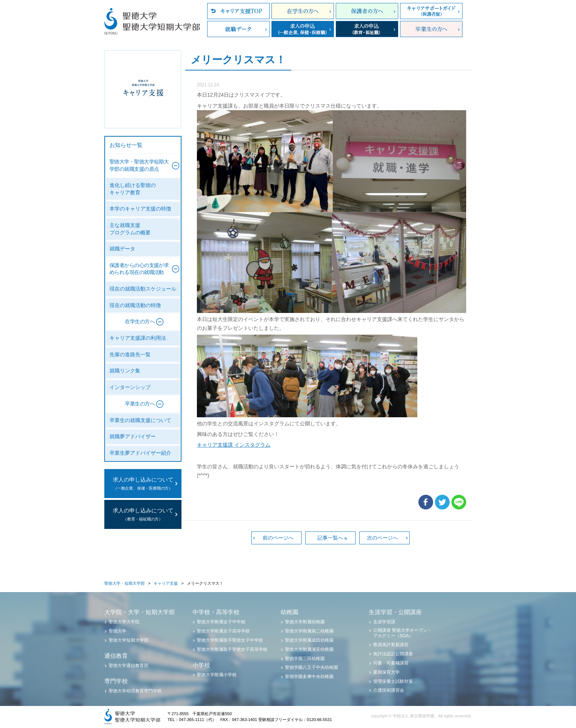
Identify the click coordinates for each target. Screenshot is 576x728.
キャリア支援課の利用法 (138, 338)
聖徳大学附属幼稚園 (305, 622)
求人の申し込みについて (143, 484)
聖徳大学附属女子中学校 (221, 622)
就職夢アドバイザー (133, 437)
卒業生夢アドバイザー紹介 (140, 453)
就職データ (238, 29)
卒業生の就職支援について (140, 420)
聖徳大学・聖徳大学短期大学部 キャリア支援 (143, 89)
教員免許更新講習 (391, 645)
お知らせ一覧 (126, 145)
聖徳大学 (118, 631)
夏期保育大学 (386, 672)
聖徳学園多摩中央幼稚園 (309, 677)
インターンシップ (130, 387)
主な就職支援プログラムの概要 (130, 229)
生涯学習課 (384, 622)
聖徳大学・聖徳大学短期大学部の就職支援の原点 (139, 165)
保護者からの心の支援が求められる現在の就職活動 (139, 269)
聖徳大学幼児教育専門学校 (135, 691)
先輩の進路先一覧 (130, 355)
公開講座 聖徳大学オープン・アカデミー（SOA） (402, 633)
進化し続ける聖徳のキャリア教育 (133, 189)
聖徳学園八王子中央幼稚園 (312, 667)
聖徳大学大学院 (124, 622)
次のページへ (382, 538)
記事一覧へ (330, 538)
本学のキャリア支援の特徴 (140, 209)
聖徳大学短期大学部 (129, 640)
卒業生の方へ (431, 29)
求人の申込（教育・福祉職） (367, 29)
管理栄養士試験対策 (393, 681)
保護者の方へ (367, 11)
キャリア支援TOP (238, 11)
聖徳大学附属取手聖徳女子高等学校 (232, 649)
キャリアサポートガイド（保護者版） (431, 11)
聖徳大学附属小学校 (217, 675)
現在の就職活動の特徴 (135, 305)
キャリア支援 (166, 583)
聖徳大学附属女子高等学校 (223, 631)
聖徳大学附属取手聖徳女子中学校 (230, 640)
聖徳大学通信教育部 (129, 666)
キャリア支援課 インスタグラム (234, 445)
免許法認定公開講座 (393, 654)
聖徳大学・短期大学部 (125, 583)
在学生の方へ (303, 11)
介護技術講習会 (389, 690)
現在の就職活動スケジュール (143, 289)
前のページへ (278, 538)
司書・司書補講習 (391, 663)
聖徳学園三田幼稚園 (305, 659)
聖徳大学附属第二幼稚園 (309, 631)
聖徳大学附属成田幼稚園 (309, 640)
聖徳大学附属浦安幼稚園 (309, 649)
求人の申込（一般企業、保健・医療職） (303, 29)
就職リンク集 (125, 371)
